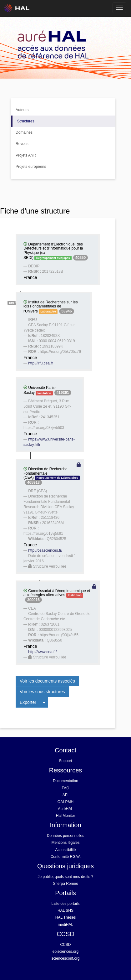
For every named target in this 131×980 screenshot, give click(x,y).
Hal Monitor (65, 816)
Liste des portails (65, 904)
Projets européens (31, 167)
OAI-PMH (65, 802)
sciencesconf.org (65, 958)
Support (65, 761)
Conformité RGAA (65, 857)
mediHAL (65, 925)
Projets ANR (26, 155)
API (65, 795)
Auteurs (22, 110)
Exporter (28, 702)
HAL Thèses (65, 917)
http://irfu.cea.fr (40, 363)
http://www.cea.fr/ (42, 652)
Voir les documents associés (47, 681)
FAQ (65, 788)
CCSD (65, 945)
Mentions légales (65, 843)
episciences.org (65, 952)
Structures (26, 121)
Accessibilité (65, 850)
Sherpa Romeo (65, 884)
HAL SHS (65, 910)
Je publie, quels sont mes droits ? (65, 877)
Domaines (24, 132)
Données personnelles (65, 836)
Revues (22, 144)
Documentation (65, 781)
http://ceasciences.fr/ (45, 550)
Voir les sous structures (42, 692)
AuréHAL (65, 809)
